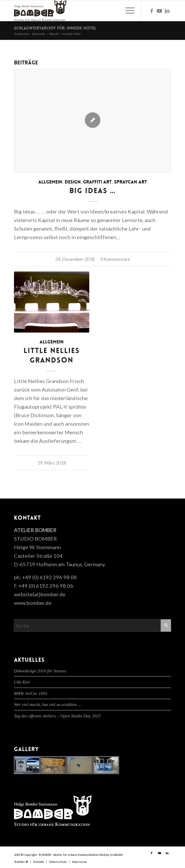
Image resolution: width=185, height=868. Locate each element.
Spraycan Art (131, 182)
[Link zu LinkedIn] (167, 11)
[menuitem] (127, 11)
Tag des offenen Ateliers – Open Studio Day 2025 (57, 716)
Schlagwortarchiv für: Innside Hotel (55, 28)
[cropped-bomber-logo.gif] (77, 11)
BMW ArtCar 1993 (31, 693)
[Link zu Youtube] (159, 11)
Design (73, 182)
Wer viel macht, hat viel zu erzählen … (48, 705)
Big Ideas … (93, 191)
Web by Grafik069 (111, 855)
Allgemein (50, 182)
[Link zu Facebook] (152, 11)
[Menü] (127, 11)
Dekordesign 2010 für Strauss (40, 671)
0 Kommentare (115, 259)
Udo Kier (22, 682)
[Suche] (93, 626)
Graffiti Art (97, 182)
